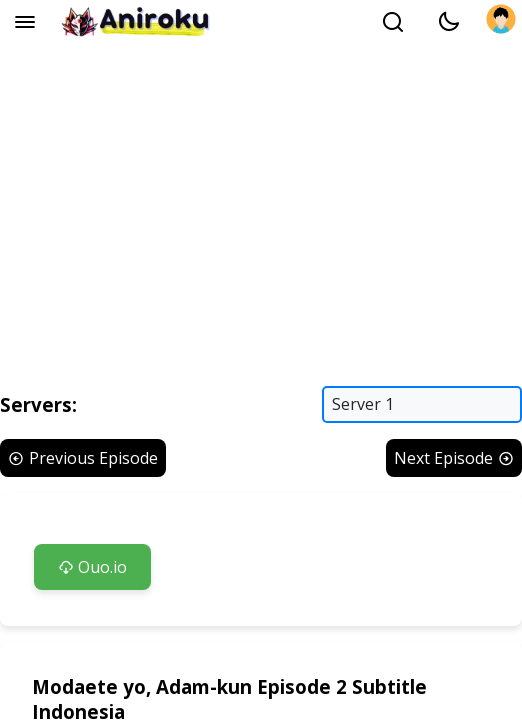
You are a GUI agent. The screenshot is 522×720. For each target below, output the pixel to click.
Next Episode (454, 458)
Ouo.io (92, 567)
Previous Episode (83, 458)
